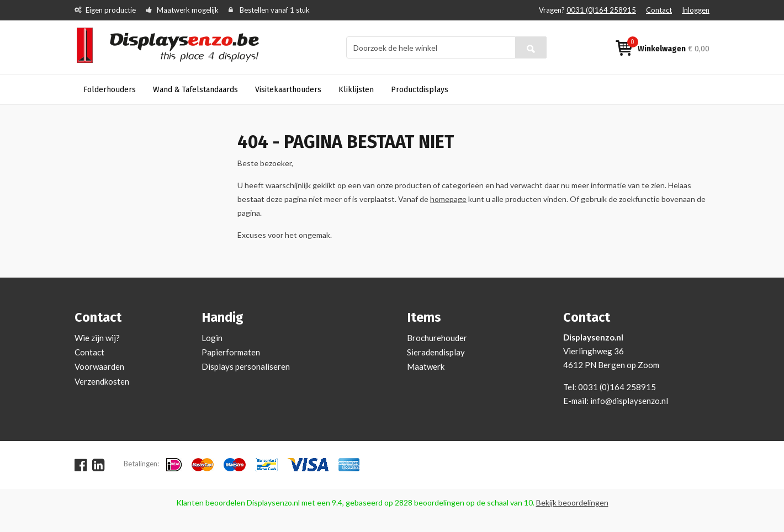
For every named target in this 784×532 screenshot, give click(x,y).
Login (212, 338)
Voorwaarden (99, 366)
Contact (659, 10)
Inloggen (696, 10)
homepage (448, 199)
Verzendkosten (102, 381)
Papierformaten (231, 352)
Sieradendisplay (436, 352)
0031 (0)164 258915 (601, 10)
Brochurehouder (437, 338)
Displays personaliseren (246, 366)
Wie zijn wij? (97, 338)
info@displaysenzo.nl (629, 401)
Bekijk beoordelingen (572, 502)
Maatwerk (426, 366)
